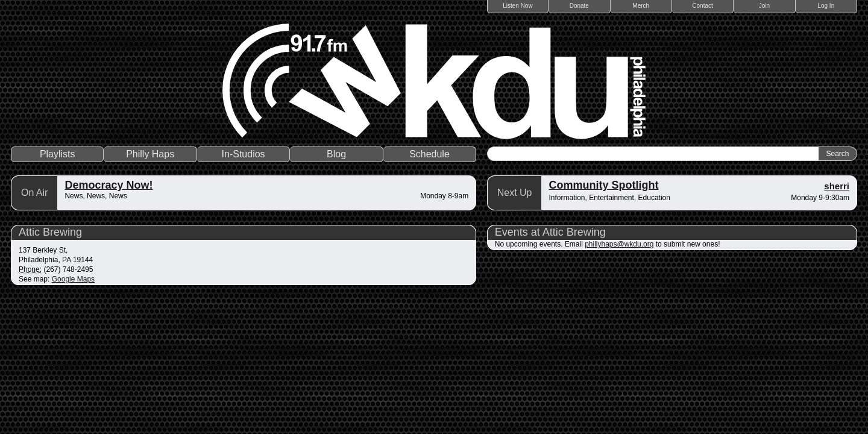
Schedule (429, 154)
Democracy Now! (108, 185)
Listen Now (517, 6)
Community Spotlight (603, 185)
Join (764, 6)
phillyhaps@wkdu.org (619, 244)
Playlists (58, 154)
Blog (336, 154)
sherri (837, 186)
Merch (641, 6)
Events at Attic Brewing (550, 232)
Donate (579, 6)
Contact (702, 6)
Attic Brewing (50, 232)
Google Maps (73, 279)
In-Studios (244, 154)
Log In (826, 6)
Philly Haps (150, 154)
